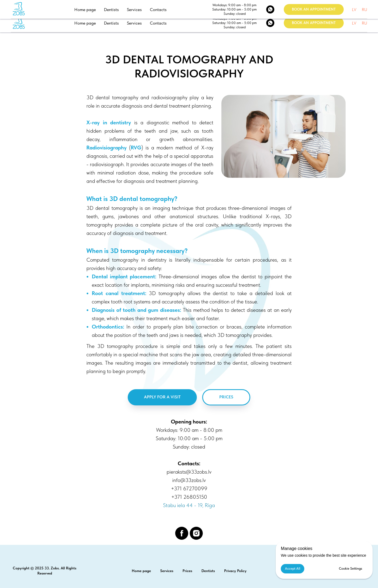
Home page (85, 23)
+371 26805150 (189, 497)
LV (354, 23)
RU (364, 23)
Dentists (111, 23)
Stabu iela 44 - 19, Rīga (341, 6)
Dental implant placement (123, 276)
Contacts (158, 23)
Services (134, 23)
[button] (314, 23)
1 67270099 (288, 6)
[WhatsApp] (270, 23)
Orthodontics (107, 327)
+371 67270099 (189, 488)
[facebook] (182, 533)
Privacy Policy (235, 571)
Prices (187, 571)
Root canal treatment (118, 293)
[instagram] (196, 533)
